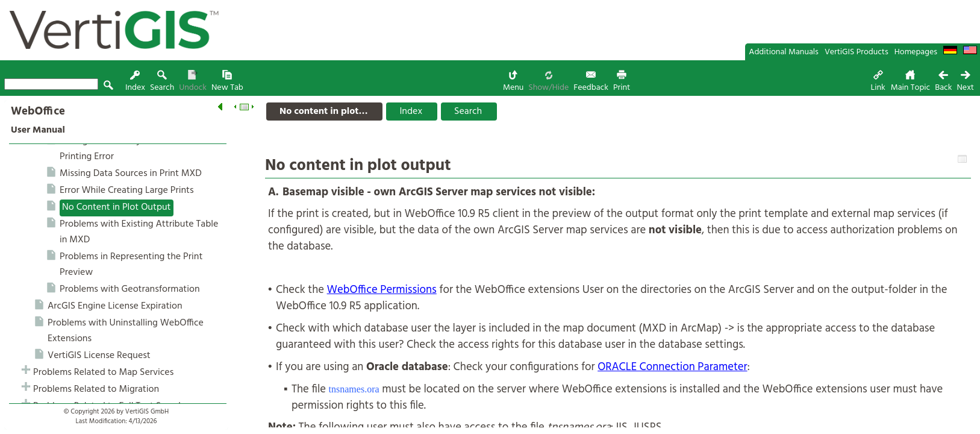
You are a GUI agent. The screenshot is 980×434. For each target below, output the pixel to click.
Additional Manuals (784, 52)
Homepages (916, 52)
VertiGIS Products (857, 52)
